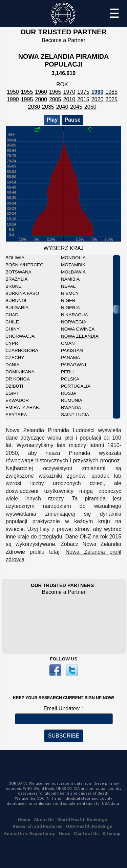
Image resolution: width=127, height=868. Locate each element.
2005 (55, 99)
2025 (111, 99)
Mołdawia (73, 272)
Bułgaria (17, 308)
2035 (48, 107)
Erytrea (16, 415)
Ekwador (17, 400)
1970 (69, 92)
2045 (76, 107)
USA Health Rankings (89, 826)
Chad (12, 315)
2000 (41, 99)
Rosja (69, 393)
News (64, 833)
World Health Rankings (82, 819)
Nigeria (70, 308)
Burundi (16, 300)
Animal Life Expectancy (29, 833)
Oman (68, 343)
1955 (27, 92)
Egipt (12, 393)
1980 (98, 92)
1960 (41, 92)
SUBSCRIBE (64, 736)
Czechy (15, 358)
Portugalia (76, 386)
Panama (70, 358)
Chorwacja (20, 336)
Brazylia (16, 279)
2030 (34, 107)
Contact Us (86, 833)
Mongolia (73, 258)
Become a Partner (63, 40)
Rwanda (71, 408)
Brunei (14, 286)
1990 (13, 99)
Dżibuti (14, 386)
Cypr (12, 343)
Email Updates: (62, 708)
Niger (68, 300)
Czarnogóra (22, 350)
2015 (83, 99)
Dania (12, 365)
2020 (98, 99)
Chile (12, 322)
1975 (83, 92)
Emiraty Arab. (23, 408)
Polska (70, 379)
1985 (111, 92)
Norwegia (74, 322)
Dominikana (20, 372)
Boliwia (15, 258)
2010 (69, 99)
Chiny (13, 329)
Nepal (68, 286)
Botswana (18, 272)
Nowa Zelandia (80, 336)
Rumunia (72, 400)
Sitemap (111, 833)
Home (24, 819)
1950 (13, 92)
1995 (27, 99)
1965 (55, 92)
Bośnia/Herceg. (25, 265)
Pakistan (72, 350)
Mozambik (73, 265)
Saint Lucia (75, 415)
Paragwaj (73, 365)
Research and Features (37, 826)
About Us (44, 819)
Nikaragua (75, 315)
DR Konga (18, 379)
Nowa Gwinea (78, 329)
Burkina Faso (22, 293)
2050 (90, 107)
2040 (62, 107)
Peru (67, 372)
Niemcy (70, 293)
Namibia (70, 279)
